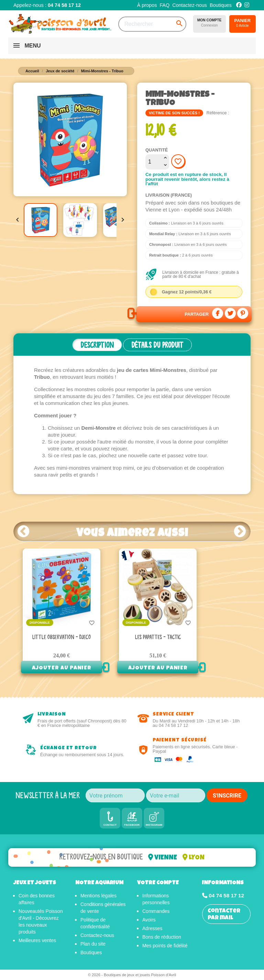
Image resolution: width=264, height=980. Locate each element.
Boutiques (221, 5)
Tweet (230, 313)
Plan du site (93, 944)
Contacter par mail (224, 915)
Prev (24, 531)
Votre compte (158, 883)
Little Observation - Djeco (62, 637)
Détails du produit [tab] (157, 345)
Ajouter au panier (62, 668)
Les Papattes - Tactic (158, 637)
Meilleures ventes (37, 940)
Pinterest (243, 313)
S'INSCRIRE (227, 796)
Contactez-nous (190, 5)
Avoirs (149, 920)
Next (240, 531)
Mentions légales (98, 896)
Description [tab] (97, 345)
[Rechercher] (152, 24)
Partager (218, 313)
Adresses (152, 928)
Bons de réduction (162, 937)
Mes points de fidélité (165, 946)
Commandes (156, 911)
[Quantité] (154, 162)
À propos (147, 5)
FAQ (164, 5)
